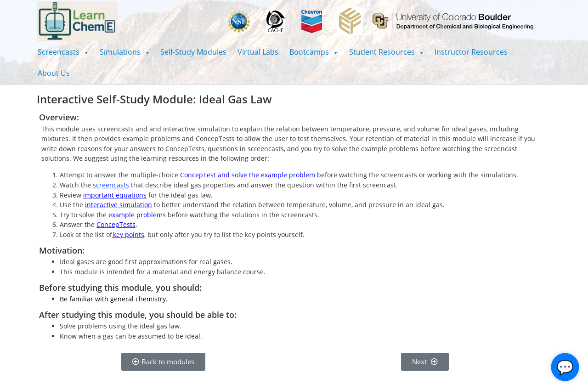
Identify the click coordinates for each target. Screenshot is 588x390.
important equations (115, 195)
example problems (137, 215)
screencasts (111, 185)
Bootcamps (314, 52)
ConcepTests (116, 224)
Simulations (125, 52)
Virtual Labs (258, 52)
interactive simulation (119, 205)
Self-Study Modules (193, 52)
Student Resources (387, 52)
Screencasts (63, 52)
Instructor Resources (471, 52)
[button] (63, 52)
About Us (54, 73)
